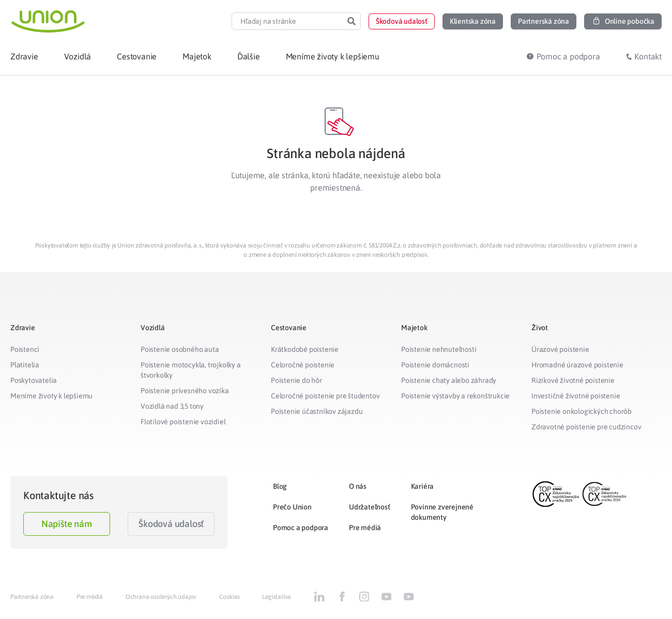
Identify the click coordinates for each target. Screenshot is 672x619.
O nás (358, 486)
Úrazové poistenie (560, 349)
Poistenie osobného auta (180, 349)
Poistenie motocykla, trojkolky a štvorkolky (191, 370)
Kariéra (423, 486)
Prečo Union (292, 507)
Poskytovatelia (34, 380)
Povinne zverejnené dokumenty (442, 512)
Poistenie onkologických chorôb (582, 411)
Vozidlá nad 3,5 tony (172, 406)
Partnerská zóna (32, 597)
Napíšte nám (67, 524)
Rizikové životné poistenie (573, 380)
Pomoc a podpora (301, 528)
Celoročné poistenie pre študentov (325, 396)
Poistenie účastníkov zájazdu (317, 411)
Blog (280, 486)
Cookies (230, 597)
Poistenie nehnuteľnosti (439, 349)
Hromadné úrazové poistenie (577, 365)
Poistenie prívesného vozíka (185, 391)
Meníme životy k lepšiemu (51, 396)
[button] (402, 21)
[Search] (352, 21)
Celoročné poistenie (303, 365)
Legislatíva (277, 597)
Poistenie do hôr (296, 380)
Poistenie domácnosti (435, 365)
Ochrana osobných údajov (161, 597)
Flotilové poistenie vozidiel (183, 422)
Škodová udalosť (171, 524)
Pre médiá (365, 528)
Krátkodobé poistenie (305, 349)
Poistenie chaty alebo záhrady (449, 380)
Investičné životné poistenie (576, 396)
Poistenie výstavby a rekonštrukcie (455, 396)
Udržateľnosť (370, 507)
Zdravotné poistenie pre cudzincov (586, 427)
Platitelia (25, 365)
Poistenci (25, 349)
